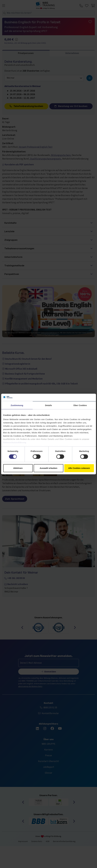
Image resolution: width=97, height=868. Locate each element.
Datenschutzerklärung (15, 442)
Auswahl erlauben (48, 468)
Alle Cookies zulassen (79, 468)
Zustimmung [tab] (17, 405)
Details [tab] (49, 405)
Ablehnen (18, 468)
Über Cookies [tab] (80, 405)
